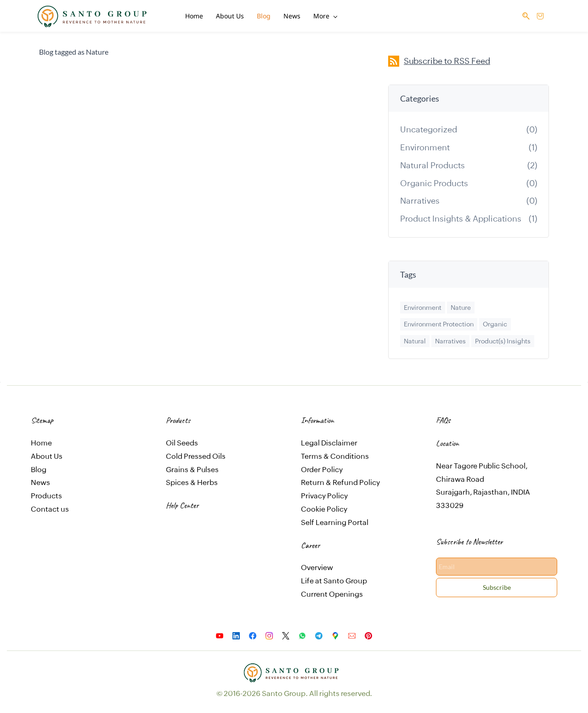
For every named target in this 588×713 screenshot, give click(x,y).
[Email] (352, 633)
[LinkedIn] (236, 633)
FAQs (443, 418)
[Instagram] (269, 633)
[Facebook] (253, 633)
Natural (415, 339)
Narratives (420, 198)
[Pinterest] (368, 633)
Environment (425, 145)
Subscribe (497, 585)
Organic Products (434, 181)
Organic (495, 322)
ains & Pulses (196, 467)
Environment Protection (439, 322)
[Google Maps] (335, 633)
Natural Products (433, 163)
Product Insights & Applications (461, 216)
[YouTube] (220, 633)
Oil (171, 441)
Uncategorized (429, 127)
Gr (170, 467)
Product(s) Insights (503, 339)
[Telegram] (319, 633)
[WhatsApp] (302, 633)
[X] (286, 633)
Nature (461, 305)
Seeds (187, 441)
